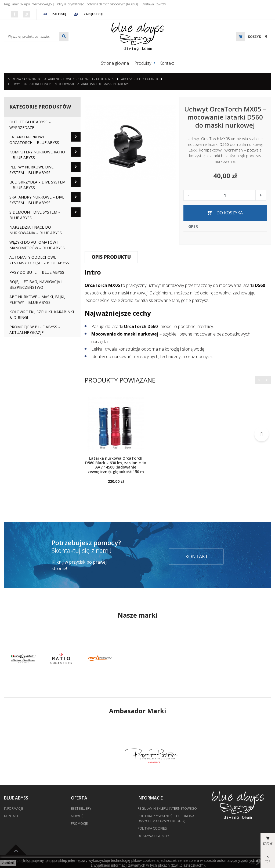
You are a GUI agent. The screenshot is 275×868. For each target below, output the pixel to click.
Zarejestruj (88, 14)
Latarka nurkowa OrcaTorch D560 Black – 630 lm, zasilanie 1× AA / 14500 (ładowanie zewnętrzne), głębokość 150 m (116, 465)
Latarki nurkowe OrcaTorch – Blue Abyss (78, 79)
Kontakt (167, 63)
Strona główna (115, 63)
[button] (259, 380)
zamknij (8, 863)
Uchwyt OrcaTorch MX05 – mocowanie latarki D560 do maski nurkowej (69, 84)
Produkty (143, 63)
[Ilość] (225, 195)
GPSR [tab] (193, 226)
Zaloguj (55, 14)
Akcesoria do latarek (140, 79)
